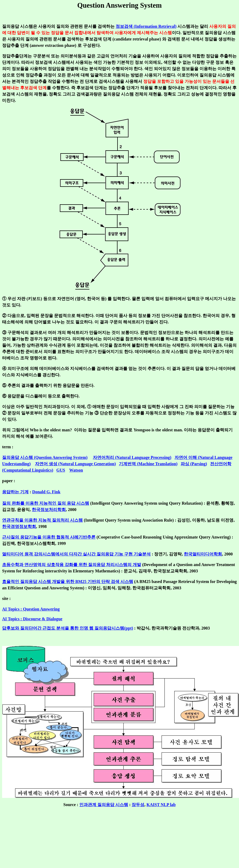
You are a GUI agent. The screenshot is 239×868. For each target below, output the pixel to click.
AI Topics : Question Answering (31, 609)
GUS (61, 470)
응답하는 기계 (15, 492)
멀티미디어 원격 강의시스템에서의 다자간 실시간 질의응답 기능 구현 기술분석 (76, 554)
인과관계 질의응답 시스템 (104, 805)
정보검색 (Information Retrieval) (146, 26)
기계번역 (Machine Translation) (148, 464)
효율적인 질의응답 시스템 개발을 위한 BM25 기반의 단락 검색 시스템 (68, 582)
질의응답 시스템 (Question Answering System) (45, 457)
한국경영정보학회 (19, 526)
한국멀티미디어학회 (203, 554)
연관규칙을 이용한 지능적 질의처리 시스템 (42, 520)
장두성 (138, 805)
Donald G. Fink (46, 492)
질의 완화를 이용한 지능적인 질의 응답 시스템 (46, 503)
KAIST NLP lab (161, 805)
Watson (76, 470)
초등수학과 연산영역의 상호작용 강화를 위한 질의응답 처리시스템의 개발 (72, 565)
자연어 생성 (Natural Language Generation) (75, 464)
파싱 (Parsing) (194, 464)
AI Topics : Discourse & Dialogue (32, 619)
